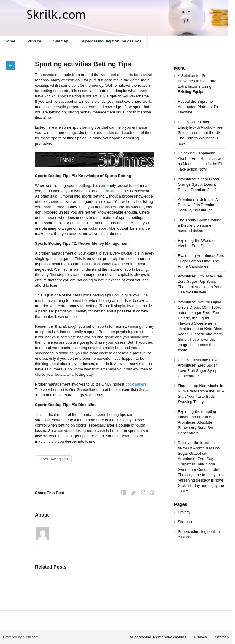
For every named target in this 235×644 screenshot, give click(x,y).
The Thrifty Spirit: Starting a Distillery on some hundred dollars (200, 225)
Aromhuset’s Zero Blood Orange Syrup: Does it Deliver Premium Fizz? (198, 184)
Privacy (34, 41)
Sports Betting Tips (53, 459)
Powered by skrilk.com (21, 637)
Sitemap (61, 41)
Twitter (133, 493)
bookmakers (136, 384)
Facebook (123, 493)
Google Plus (143, 493)
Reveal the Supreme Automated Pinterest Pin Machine (199, 107)
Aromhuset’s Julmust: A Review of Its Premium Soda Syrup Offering (198, 205)
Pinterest (152, 493)
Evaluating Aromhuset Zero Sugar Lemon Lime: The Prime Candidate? (201, 261)
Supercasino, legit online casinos (111, 41)
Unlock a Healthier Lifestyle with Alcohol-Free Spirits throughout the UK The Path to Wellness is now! (200, 133)
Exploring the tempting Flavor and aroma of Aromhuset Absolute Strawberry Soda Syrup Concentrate (198, 422)
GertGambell (112, 191)
